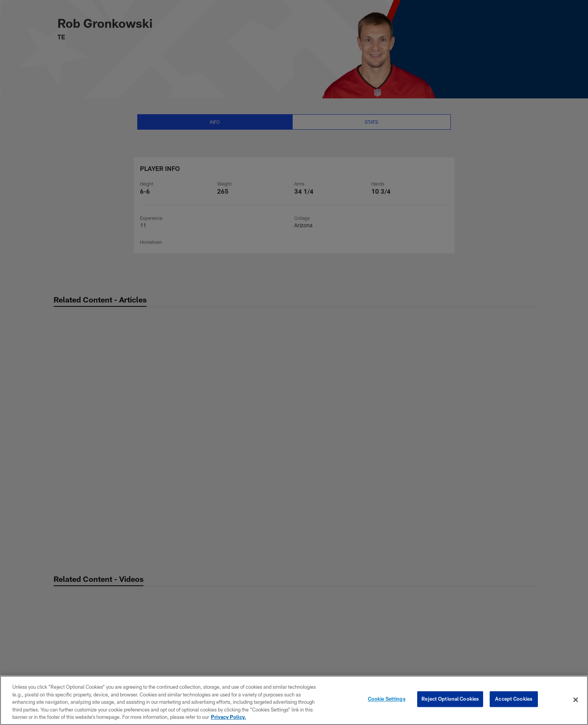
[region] (294, 700)
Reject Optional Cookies (450, 700)
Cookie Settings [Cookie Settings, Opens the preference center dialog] (387, 700)
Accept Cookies (514, 700)
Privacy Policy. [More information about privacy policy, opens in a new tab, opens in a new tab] (228, 717)
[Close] (576, 700)
